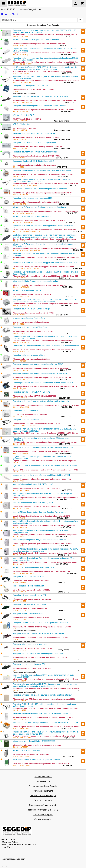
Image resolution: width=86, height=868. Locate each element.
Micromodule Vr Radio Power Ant (26, 750)
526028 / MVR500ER (20, 747)
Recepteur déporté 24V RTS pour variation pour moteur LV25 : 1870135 (40, 658)
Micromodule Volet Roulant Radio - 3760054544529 (34, 741)
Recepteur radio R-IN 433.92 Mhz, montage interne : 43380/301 (37, 137)
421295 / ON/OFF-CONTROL (23, 213)
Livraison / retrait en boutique (43, 796)
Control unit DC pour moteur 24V (26, 410)
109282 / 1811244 (19, 681)
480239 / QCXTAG (20, 204)
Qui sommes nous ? (43, 777)
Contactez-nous (43, 781)
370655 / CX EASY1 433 (22, 738)
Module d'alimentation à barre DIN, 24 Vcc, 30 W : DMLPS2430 (37, 507)
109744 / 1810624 (19, 701)
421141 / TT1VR (19, 241)
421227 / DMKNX (19, 546)
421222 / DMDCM (19, 555)
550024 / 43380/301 (20, 139)
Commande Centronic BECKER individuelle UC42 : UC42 (35, 165)
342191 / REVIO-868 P (21, 407)
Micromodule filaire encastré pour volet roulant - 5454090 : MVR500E (39, 44)
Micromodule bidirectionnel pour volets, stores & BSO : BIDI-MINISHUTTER (42, 571)
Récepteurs (32, 25)
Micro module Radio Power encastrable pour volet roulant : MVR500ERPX (41, 764)
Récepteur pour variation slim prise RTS (29, 664)
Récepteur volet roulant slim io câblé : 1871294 (31, 618)
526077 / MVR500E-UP (21, 296)
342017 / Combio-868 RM (22, 82)
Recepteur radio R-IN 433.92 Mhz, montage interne (34, 133)
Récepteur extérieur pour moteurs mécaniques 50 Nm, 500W (38, 364)
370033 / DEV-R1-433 (21, 729)
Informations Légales (43, 815)
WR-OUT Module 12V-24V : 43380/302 (27, 119)
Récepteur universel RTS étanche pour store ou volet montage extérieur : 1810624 (44, 699)
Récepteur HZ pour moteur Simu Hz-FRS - (30, 595)
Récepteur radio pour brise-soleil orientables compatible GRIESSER (41, 96)
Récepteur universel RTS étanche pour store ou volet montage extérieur (42, 695)
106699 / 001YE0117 (20, 370)
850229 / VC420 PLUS (21, 306)
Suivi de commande (43, 800)
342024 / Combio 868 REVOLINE (25, 185)
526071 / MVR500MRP (21, 287)
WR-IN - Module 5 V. (21, 124)
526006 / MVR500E (20, 45)
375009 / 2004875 (19, 583)
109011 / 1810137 (19, 719)
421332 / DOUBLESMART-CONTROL (27, 232)
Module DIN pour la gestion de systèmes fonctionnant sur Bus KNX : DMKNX (42, 544)
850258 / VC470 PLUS (21, 352)
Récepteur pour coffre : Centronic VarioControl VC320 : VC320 (37, 156)
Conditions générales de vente (43, 805)
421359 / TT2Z (18, 259)
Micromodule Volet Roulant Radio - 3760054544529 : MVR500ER (37, 745)
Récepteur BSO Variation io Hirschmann (29, 604)
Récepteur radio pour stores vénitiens (28, 420)
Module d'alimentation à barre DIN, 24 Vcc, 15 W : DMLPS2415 (37, 488)
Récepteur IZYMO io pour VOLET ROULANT (31, 86)
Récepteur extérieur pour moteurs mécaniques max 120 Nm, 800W (40, 373)
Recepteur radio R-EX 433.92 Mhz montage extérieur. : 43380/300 (38, 147)
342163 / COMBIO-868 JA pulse (24, 426)
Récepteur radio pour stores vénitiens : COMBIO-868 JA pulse (37, 424)
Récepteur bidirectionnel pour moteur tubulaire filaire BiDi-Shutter (39, 106)
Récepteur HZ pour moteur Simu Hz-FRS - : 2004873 (33, 599)
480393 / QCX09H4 (20, 444)
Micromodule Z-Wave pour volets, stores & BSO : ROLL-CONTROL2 (39, 221)
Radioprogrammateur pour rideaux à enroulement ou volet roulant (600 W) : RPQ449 (45, 387)
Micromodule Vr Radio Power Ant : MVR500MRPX (32, 754)
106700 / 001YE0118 (20, 379)
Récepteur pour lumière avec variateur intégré (32, 309)
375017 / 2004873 (19, 601)
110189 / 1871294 (19, 619)
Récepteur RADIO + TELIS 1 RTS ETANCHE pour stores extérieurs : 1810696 (42, 627)
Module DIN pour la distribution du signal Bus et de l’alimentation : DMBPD (42, 516)
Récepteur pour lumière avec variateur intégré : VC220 (34, 313)
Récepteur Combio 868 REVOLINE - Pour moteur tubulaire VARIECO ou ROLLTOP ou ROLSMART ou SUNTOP (43, 181)
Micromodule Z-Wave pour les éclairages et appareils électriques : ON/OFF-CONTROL (46, 211)
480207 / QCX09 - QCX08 (22, 64)
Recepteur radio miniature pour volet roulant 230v (33, 198)
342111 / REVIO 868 (20, 195)
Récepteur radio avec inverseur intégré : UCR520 (32, 359)
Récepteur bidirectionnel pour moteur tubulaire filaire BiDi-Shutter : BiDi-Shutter (44, 110)
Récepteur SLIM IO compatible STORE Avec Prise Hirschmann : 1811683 (40, 638)
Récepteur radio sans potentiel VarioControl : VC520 (33, 331)
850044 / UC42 (18, 167)
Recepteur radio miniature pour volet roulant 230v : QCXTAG (36, 202)
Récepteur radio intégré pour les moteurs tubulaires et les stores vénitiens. (43, 401)
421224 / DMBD (19, 499)
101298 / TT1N (18, 481)
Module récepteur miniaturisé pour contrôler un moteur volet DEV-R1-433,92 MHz (46, 723)
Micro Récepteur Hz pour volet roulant (28, 586)
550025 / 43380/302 (20, 121)
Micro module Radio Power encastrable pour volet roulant (36, 760)
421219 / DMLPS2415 (21, 490)
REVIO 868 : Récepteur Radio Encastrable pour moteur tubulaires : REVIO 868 (43, 193)
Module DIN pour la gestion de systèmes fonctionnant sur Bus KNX (40, 540)
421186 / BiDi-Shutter (21, 112)
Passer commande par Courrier (43, 786)
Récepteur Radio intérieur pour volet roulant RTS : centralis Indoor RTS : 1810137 (44, 717)
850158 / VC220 (19, 315)
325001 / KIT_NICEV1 (21, 73)
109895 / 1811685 (19, 650)
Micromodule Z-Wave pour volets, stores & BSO (32, 216)
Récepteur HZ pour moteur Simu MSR (28, 577)
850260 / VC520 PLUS (21, 342)
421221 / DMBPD (19, 518)
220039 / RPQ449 (19, 389)
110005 (16, 92)
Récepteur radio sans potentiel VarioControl (31, 327)
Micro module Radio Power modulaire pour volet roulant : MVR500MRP (40, 285)
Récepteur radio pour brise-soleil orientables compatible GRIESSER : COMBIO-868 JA (46, 101)
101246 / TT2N (18, 472)
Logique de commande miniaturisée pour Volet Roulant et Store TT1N (41, 475)
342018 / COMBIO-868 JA (22, 102)
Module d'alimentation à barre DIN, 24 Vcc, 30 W (33, 503)
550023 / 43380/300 (20, 149)
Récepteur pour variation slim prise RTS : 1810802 (32, 668)
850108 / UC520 (19, 324)
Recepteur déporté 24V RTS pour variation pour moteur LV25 (38, 653)
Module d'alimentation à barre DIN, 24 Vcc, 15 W (33, 484)
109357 (16, 670)
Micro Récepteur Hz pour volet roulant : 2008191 (31, 590)
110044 (16, 629)
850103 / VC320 (19, 158)
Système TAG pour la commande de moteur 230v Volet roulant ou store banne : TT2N (45, 470)
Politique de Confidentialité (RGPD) (43, 810)
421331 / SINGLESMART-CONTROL (26, 269)
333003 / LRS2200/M (20, 36)
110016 (16, 639)
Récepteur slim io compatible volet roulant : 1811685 (33, 648)
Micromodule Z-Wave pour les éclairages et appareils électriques (39, 207)
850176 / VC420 (19, 176)
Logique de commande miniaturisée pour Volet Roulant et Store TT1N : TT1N (42, 479)
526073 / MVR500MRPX (22, 756)
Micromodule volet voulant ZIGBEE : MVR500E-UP (32, 294)
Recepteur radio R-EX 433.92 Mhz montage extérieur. (35, 143)
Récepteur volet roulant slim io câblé (28, 614)
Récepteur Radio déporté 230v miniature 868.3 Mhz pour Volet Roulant (42, 170)
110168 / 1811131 (19, 610)
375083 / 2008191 (19, 592)
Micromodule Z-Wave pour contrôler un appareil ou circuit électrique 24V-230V (45, 263)
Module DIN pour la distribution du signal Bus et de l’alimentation (39, 512)
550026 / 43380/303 (20, 130)
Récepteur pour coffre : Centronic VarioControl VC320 (35, 152)
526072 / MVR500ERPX (22, 766)
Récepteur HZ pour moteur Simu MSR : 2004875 (31, 581)
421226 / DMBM (19, 536)
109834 (16, 659)
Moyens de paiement (43, 791)
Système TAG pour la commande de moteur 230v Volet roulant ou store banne (45, 466)
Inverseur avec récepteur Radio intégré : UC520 (31, 322)
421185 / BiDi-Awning (21, 55)
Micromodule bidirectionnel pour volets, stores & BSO (35, 567)
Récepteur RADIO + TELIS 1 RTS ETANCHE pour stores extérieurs (40, 623)
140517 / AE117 (19, 435)
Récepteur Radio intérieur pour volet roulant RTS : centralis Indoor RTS (42, 713)
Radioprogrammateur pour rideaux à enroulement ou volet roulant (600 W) (43, 383)
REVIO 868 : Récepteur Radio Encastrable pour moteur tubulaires (40, 189)
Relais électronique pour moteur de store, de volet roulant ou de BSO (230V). (44, 447)
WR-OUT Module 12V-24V (24, 115)
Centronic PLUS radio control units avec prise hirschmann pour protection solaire (46, 346)
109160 (16, 690)
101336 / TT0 (18, 463)
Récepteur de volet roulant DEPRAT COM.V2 (31, 392)
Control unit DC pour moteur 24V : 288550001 (30, 414)
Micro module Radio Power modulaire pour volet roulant (36, 281)
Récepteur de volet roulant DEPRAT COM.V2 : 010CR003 (34, 396)
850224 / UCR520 (19, 361)
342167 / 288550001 (20, 416)
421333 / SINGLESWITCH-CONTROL (27, 250)
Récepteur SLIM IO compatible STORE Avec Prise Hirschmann (39, 634)
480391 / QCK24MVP (21, 453)
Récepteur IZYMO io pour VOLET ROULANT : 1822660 (33, 90)
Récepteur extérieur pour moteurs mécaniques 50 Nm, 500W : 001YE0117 (41, 368)
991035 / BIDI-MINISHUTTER (24, 573)
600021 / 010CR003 (20, 398)
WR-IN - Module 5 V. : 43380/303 (25, 128)
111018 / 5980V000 (20, 278)
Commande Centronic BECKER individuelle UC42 (33, 161)
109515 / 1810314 (19, 710)
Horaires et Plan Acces (12, 14)
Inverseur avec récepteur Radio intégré (29, 318)
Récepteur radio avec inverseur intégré (29, 355)
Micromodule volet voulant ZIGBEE (27, 290)
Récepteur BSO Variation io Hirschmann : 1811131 (32, 608)
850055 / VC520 (19, 333)
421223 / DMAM (19, 564)
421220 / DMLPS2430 (21, 509)
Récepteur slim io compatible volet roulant (30, 644)
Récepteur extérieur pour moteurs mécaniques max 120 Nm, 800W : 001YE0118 (43, 378)
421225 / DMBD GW (20, 527)
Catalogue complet (43, 819)
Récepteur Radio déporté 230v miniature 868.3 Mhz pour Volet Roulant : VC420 (43, 174)
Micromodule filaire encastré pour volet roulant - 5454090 (36, 40)
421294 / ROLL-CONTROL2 (23, 222)
